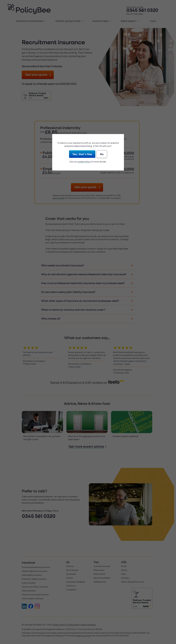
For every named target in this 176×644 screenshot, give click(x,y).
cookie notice (84, 162)
